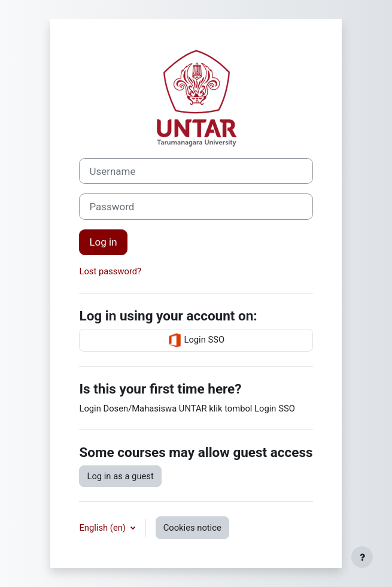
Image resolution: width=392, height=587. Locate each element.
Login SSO (196, 340)
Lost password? (110, 271)
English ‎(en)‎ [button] (103, 528)
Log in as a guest (120, 476)
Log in (103, 242)
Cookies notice (192, 528)
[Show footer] (362, 557)
